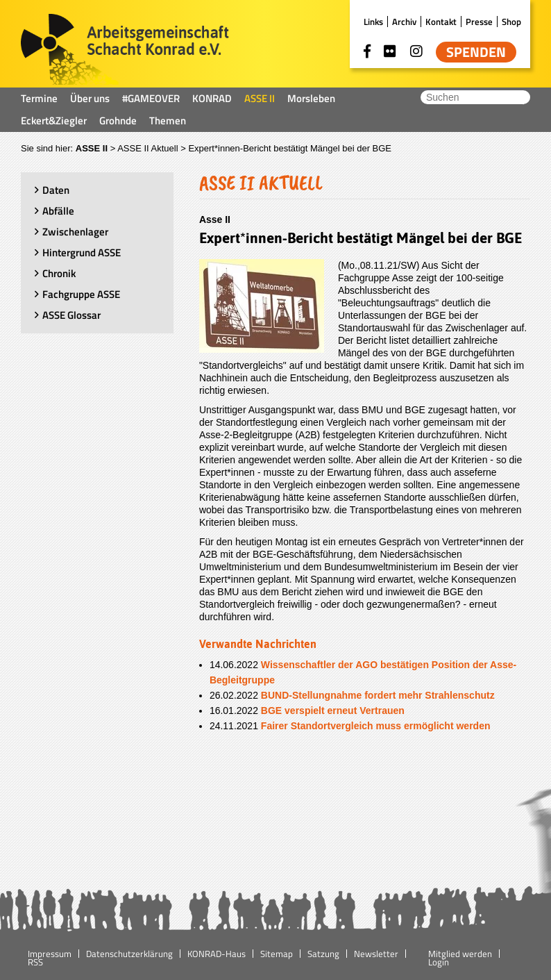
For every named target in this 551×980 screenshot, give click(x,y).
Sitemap (277, 954)
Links (373, 22)
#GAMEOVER (151, 98)
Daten (56, 190)
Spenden (476, 52)
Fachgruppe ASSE (81, 294)
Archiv (404, 22)
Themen (168, 121)
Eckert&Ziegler (54, 121)
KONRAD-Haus (217, 954)
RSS (35, 962)
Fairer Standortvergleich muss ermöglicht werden (376, 726)
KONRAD (212, 98)
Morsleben (311, 98)
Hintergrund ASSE (82, 252)
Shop (511, 22)
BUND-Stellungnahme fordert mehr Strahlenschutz (378, 695)
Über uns (90, 98)
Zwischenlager (75, 232)
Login (439, 962)
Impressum (50, 954)
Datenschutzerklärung (129, 954)
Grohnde (118, 121)
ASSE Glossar (71, 315)
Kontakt (441, 22)
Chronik (59, 273)
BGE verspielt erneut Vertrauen (333, 711)
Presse (479, 22)
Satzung (323, 954)
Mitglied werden (460, 954)
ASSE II (260, 98)
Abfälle (58, 211)
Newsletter (376, 954)
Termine (39, 98)
